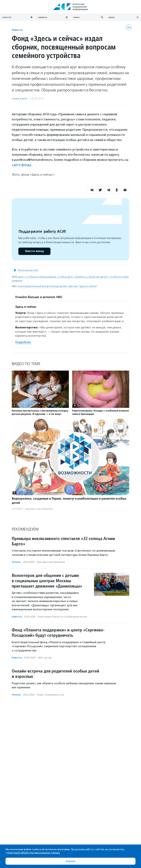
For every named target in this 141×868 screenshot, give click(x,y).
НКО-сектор (45, 658)
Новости (17, 30)
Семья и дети (19, 98)
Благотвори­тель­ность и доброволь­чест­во (62, 616)
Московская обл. (28, 270)
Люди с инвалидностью (50, 694)
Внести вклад (34, 251)
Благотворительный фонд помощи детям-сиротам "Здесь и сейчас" (58, 286)
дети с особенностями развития (37, 277)
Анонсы (16, 562)
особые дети (65, 277)
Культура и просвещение (39, 509)
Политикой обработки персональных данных (34, 853)
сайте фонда (21, 165)
